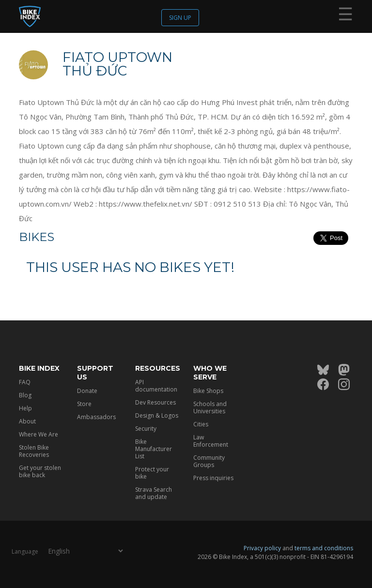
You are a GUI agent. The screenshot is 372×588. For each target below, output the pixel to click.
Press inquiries (213, 478)
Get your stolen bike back (40, 471)
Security (146, 429)
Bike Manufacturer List (154, 449)
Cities (201, 424)
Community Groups (209, 461)
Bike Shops (208, 391)
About (27, 421)
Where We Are (39, 434)
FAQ (25, 382)
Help (25, 408)
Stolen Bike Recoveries (34, 451)
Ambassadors (96, 417)
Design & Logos (157, 415)
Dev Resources (155, 402)
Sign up (180, 18)
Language (25, 551)
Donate (87, 391)
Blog (25, 395)
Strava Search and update (154, 493)
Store (84, 404)
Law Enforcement (211, 441)
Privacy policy (262, 548)
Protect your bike (152, 473)
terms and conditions (324, 548)
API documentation (156, 386)
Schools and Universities (210, 407)
